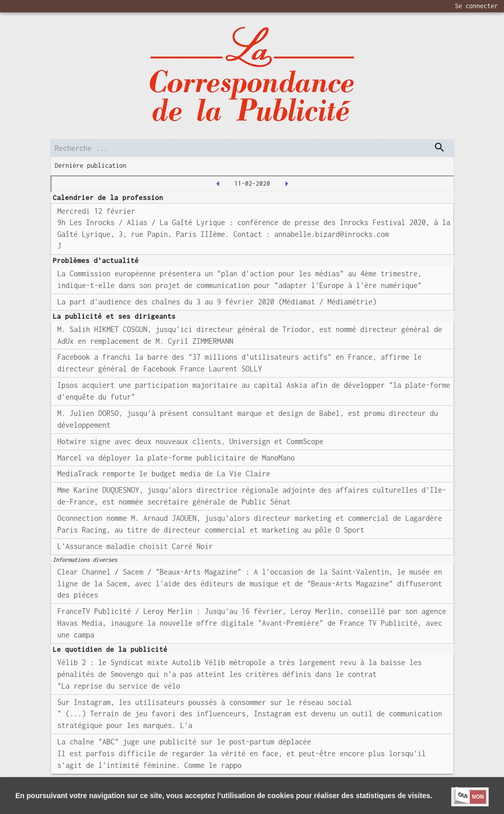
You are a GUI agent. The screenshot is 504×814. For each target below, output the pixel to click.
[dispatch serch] (440, 147)
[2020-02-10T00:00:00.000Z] (218, 184)
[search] (252, 148)
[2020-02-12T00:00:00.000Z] (287, 184)
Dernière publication (91, 166)
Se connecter (476, 6)
